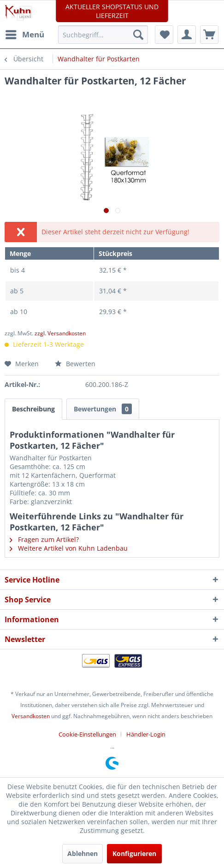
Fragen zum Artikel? (44, 539)
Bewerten (75, 364)
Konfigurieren (134, 853)
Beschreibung (33, 409)
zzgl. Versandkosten (60, 333)
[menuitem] (24, 35)
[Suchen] (138, 35)
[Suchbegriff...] (103, 35)
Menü (25, 33)
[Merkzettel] (164, 35)
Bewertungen (103, 409)
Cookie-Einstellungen (87, 734)
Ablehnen (83, 853)
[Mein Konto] (187, 35)
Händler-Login (146, 734)
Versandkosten (31, 716)
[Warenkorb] (209, 35)
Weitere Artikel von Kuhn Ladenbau (69, 548)
